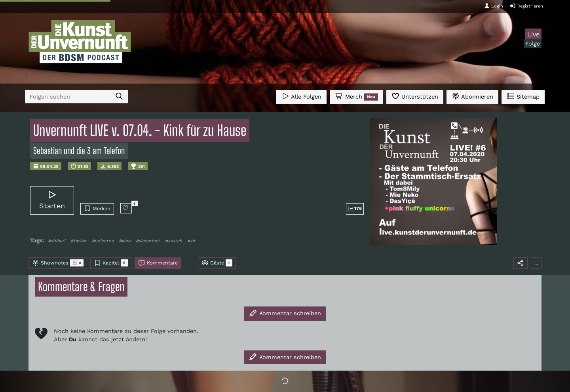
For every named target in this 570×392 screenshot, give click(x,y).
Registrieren (526, 6)
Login (494, 6)
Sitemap (523, 96)
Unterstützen (415, 96)
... (536, 263)
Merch (356, 97)
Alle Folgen (301, 96)
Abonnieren (472, 96)
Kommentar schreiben (285, 313)
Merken (97, 208)
